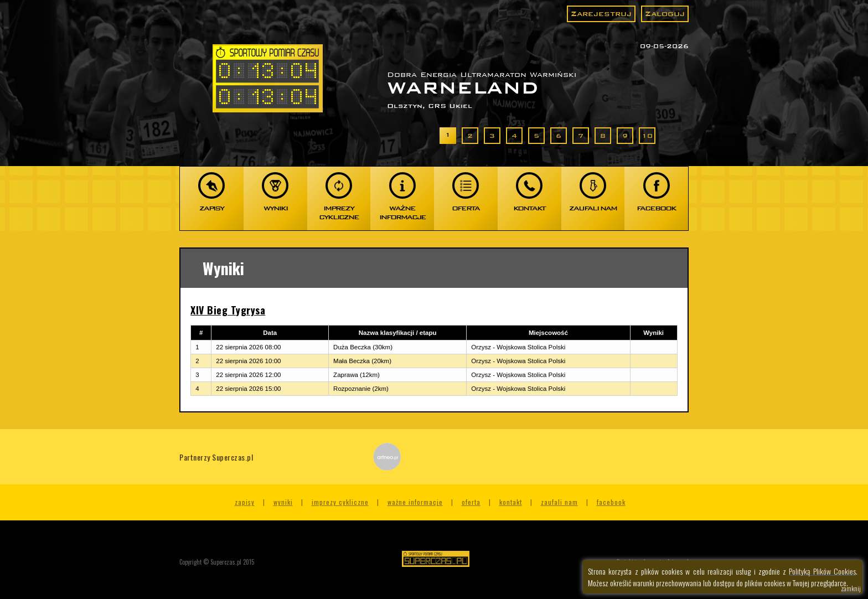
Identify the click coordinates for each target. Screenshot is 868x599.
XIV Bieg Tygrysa (228, 310)
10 (647, 136)
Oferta (471, 502)
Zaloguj (665, 14)
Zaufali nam (559, 502)
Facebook (611, 502)
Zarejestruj (601, 14)
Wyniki (283, 502)
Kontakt (511, 502)
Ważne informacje (415, 502)
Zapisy (245, 502)
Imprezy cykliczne (340, 502)
